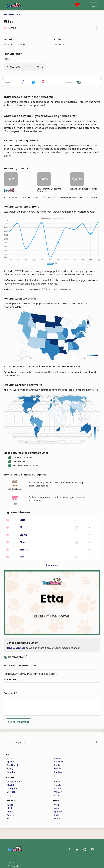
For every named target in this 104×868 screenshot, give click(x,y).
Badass (58, 769)
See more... (52, 565)
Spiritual (11, 762)
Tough (57, 785)
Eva (22, 557)
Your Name (11, 679)
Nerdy (57, 765)
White (10, 805)
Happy (57, 782)
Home (11, 862)
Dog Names (9, 15)
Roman (58, 808)
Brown (10, 812)
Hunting (58, 772)
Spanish (58, 812)
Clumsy (58, 792)
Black (10, 808)
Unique (58, 758)
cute (15, 500)
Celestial (58, 762)
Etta (18, 15)
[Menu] (94, 5)
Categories (14, 866)
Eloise (23, 535)
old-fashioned (15, 485)
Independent (14, 782)
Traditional (12, 765)
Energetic (12, 792)
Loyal (57, 795)
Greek (57, 805)
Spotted (11, 815)
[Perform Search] (97, 743)
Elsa (22, 542)
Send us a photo (16, 648)
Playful (10, 785)
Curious (58, 788)
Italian (57, 815)
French (58, 819)
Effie (23, 520)
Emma (24, 550)
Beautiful (12, 772)
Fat (9, 819)
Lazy (9, 795)
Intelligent (12, 788)
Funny (10, 769)
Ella (22, 527)
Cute (10, 758)
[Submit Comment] (18, 722)
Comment (10, 693)
